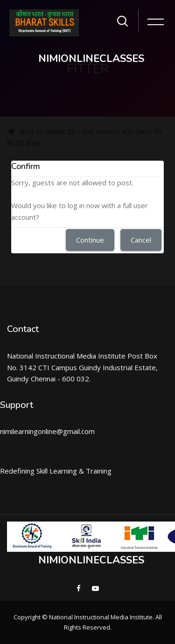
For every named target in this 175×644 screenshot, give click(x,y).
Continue (90, 240)
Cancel (141, 240)
